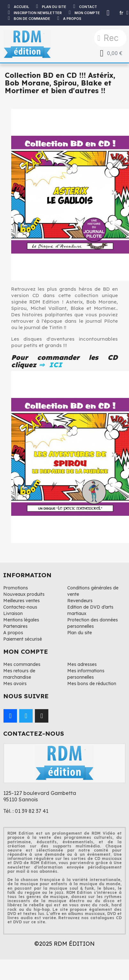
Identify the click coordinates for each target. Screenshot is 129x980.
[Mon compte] (108, 13)
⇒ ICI (49, 365)
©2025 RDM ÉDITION (64, 944)
